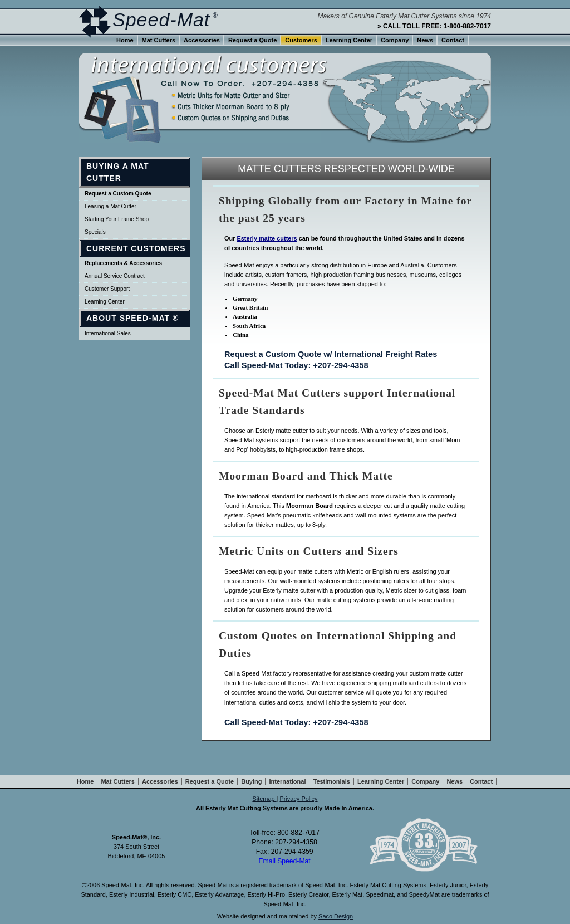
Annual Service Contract (115, 276)
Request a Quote (252, 40)
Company (395, 40)
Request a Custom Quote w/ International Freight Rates (331, 354)
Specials (95, 232)
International (287, 781)
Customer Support (107, 289)
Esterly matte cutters (267, 238)
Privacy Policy (298, 799)
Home (125, 40)
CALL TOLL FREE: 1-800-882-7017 (437, 26)
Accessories (202, 40)
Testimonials (331, 781)
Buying (251, 781)
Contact (453, 40)
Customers (301, 40)
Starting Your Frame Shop (117, 219)
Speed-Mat (161, 19)
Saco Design (336, 916)
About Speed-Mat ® (132, 318)
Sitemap (264, 799)
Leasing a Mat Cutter (110, 206)
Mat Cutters (159, 40)
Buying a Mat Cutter (118, 172)
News (425, 40)
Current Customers (136, 248)
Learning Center (105, 302)
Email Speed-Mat (284, 861)
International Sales (108, 333)
